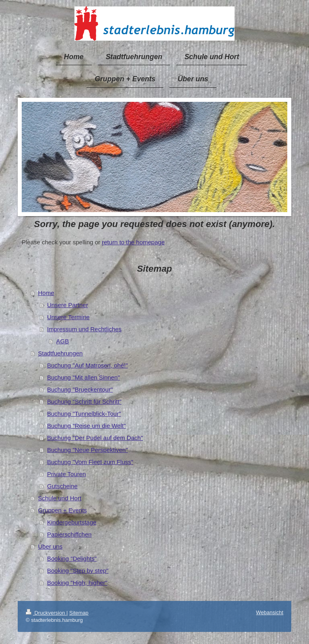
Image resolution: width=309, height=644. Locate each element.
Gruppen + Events (63, 510)
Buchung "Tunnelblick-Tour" (84, 414)
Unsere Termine (68, 317)
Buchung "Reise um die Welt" (86, 426)
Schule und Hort (60, 498)
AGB (63, 341)
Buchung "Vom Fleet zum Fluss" (90, 462)
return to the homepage (133, 242)
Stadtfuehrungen (61, 353)
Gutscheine (62, 486)
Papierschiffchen (69, 534)
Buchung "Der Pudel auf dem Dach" (95, 438)
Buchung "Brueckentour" (80, 389)
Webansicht (270, 612)
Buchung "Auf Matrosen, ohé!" (88, 365)
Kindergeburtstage (72, 522)
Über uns (50, 546)
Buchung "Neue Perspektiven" (88, 450)
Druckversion (46, 613)
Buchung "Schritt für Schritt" (84, 401)
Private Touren (66, 474)
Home (46, 293)
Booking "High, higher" (77, 583)
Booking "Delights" (72, 558)
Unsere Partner (68, 305)
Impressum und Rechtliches (84, 329)
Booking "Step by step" (78, 571)
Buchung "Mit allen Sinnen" (83, 377)
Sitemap (79, 613)
